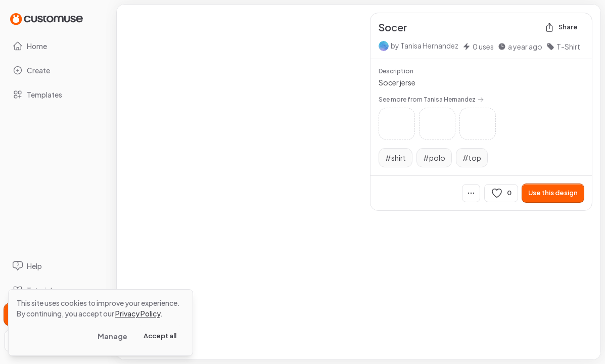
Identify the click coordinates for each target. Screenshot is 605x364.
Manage (112, 336)
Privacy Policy (138, 313)
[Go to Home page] (46, 18)
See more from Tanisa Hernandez (431, 99)
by (425, 45)
